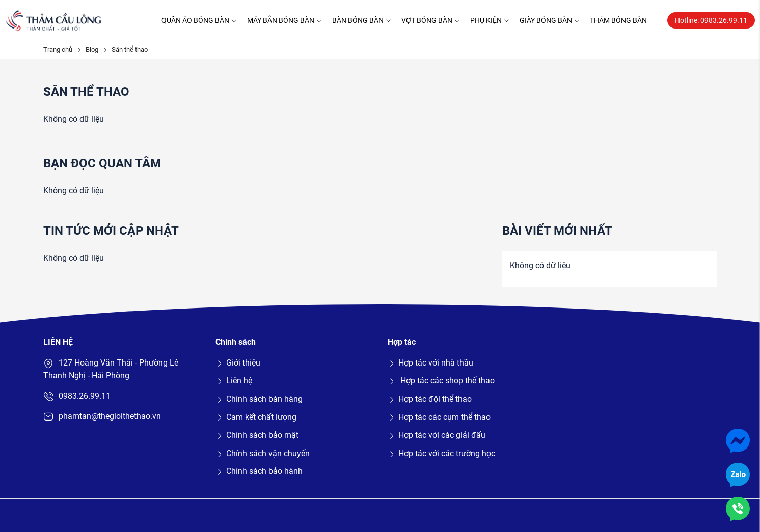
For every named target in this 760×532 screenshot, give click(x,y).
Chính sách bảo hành (259, 471)
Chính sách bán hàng (259, 399)
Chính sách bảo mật (257, 435)
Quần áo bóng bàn (199, 20)
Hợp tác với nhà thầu (430, 363)
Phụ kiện (490, 20)
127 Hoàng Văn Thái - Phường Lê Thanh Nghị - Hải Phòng (111, 369)
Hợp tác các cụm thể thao (439, 417)
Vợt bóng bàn (431, 20)
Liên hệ (234, 381)
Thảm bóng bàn (618, 20)
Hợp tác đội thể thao (430, 399)
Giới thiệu (238, 363)
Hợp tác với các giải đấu (437, 435)
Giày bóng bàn (550, 20)
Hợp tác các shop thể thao (441, 381)
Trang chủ (58, 50)
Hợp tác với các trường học (441, 453)
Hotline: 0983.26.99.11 (711, 20)
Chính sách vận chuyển (263, 453)
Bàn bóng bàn (362, 20)
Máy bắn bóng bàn (284, 20)
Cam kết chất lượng (256, 417)
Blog (92, 50)
